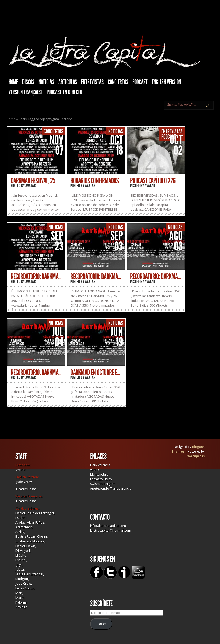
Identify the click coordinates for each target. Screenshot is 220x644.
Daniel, (21, 513)
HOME (13, 82)
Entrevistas (92, 82)
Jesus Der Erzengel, (30, 574)
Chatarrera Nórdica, (30, 541)
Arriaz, (20, 532)
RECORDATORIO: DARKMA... (36, 277)
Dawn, (31, 546)
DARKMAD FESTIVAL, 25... (35, 181)
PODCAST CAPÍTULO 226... (154, 181)
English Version (166, 82)
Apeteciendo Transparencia (111, 488)
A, (17, 522)
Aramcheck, (24, 527)
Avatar (31, 186)
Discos (28, 82)
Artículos (68, 82)
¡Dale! (101, 624)
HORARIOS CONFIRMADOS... (96, 181)
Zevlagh (21, 607)
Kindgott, (22, 579)
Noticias (46, 82)
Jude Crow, (24, 584)
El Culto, (21, 555)
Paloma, (21, 602)
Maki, (19, 593)
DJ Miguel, (23, 551)
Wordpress (196, 456)
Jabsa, (20, 569)
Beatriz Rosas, (26, 537)
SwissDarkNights (103, 484)
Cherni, (42, 537)
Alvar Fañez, (36, 522)
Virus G (95, 470)
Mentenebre (99, 474)
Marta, (20, 598)
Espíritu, (21, 518)
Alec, (23, 522)
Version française (26, 92)
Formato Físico (101, 479)
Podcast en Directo (64, 92)
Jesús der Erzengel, (41, 513)
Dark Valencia (100, 465)
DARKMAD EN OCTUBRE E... (95, 372)
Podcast (140, 82)
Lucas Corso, (25, 588)
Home (11, 119)
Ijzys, (19, 565)
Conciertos (118, 82)
